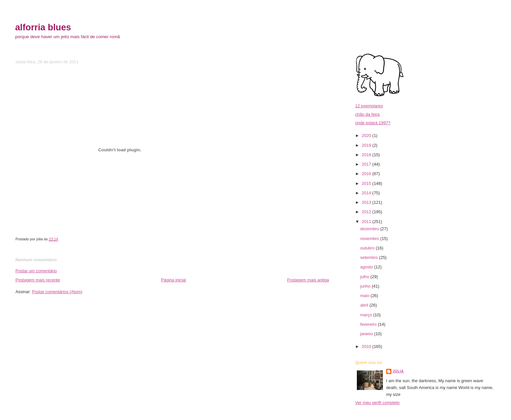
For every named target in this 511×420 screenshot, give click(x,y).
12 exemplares (369, 106)
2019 (367, 145)
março (367, 315)
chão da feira (367, 114)
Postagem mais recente (38, 280)
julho (365, 277)
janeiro (367, 334)
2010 (367, 346)
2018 (367, 155)
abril (365, 305)
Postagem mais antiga (308, 280)
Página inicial (174, 280)
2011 (367, 222)
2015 (367, 183)
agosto (367, 267)
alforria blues (43, 27)
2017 (367, 164)
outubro (368, 248)
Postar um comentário (36, 271)
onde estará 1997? (373, 123)
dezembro (370, 229)
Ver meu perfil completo (378, 403)
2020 (367, 135)
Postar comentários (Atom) (57, 292)
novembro (370, 239)
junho (366, 286)
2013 (367, 202)
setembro (370, 257)
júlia (398, 371)
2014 (367, 193)
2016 (367, 174)
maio (365, 296)
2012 (367, 212)
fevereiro (369, 324)
